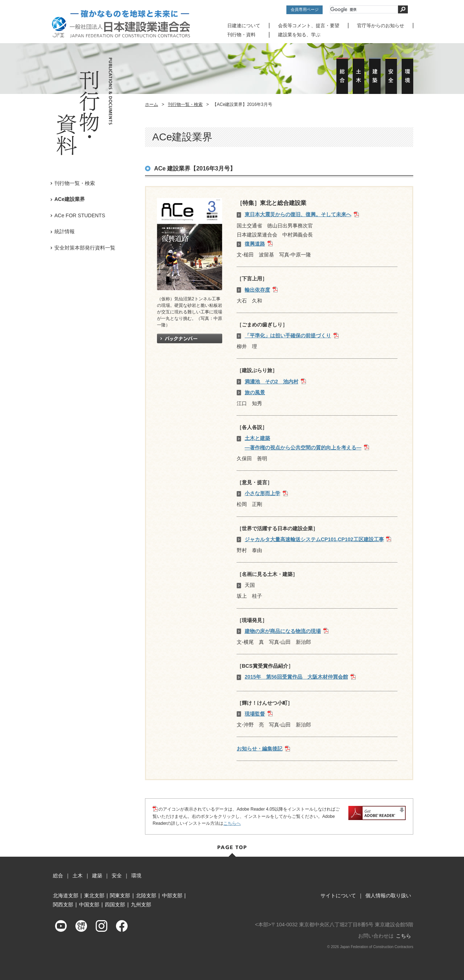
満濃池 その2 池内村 (272, 381)
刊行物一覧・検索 (185, 104)
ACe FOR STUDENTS (80, 215)
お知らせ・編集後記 (260, 748)
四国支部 (115, 904)
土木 (78, 875)
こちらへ (232, 823)
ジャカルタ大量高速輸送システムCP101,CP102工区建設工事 (314, 539)
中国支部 (89, 904)
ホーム (152, 104)
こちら (403, 935)
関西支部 (63, 904)
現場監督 (255, 713)
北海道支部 (66, 895)
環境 (136, 875)
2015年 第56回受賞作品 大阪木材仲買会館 (296, 677)
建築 (97, 875)
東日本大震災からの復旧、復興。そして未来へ (298, 214)
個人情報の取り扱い (388, 895)
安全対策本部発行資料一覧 (85, 247)
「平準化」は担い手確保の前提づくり (288, 335)
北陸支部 (146, 895)
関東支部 (120, 895)
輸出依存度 (257, 289)
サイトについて (338, 895)
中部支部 (172, 895)
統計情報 (65, 231)
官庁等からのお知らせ (381, 26)
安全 (117, 875)
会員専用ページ (305, 9)
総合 (58, 875)
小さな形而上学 (262, 493)
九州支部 (141, 904)
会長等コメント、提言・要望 (309, 26)
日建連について (244, 26)
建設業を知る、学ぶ (299, 35)
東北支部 (94, 895)
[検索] (364, 9)
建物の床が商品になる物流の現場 (283, 631)
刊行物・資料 (241, 35)
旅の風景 (255, 392)
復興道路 (255, 243)
